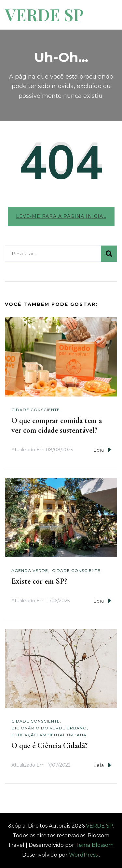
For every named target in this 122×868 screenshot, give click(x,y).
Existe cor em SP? (39, 581)
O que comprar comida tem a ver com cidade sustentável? (57, 425)
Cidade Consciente (36, 410)
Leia (102, 450)
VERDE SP (44, 15)
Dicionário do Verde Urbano (49, 728)
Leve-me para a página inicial (61, 216)
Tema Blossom (94, 845)
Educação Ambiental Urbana (49, 735)
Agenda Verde (30, 570)
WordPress (83, 855)
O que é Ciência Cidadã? (49, 746)
